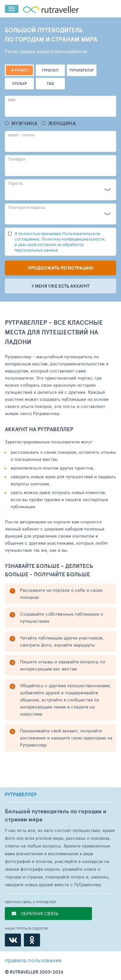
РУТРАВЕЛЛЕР (21, 795)
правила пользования (33, 960)
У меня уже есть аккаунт (60, 286)
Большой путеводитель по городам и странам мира (56, 815)
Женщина (62, 123)
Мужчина (24, 123)
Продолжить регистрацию (60, 268)
